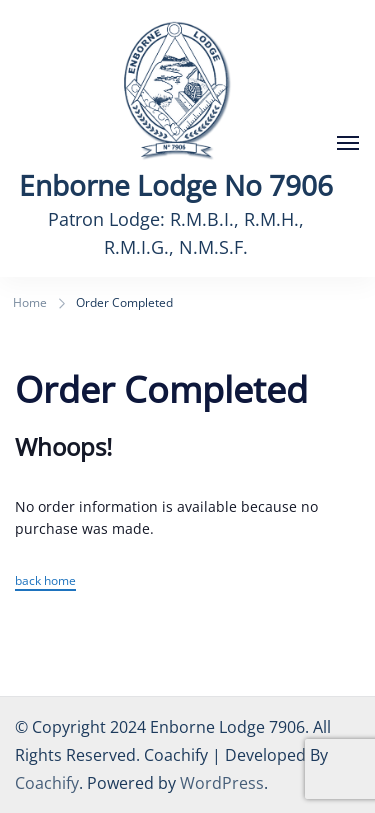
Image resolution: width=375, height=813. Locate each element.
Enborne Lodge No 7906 (176, 185)
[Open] (348, 143)
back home (45, 580)
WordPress (222, 783)
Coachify (47, 783)
